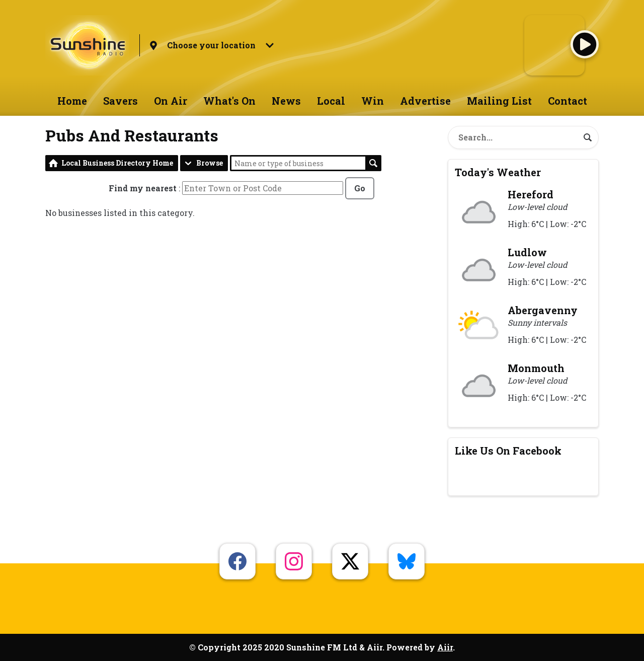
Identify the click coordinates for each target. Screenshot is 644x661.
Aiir (445, 647)
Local (331, 101)
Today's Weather (498, 172)
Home (72, 101)
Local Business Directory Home (117, 163)
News (286, 101)
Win (373, 101)
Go (360, 188)
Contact (568, 101)
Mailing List (499, 101)
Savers (120, 101)
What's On (229, 101)
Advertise (425, 101)
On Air (171, 101)
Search (373, 163)
